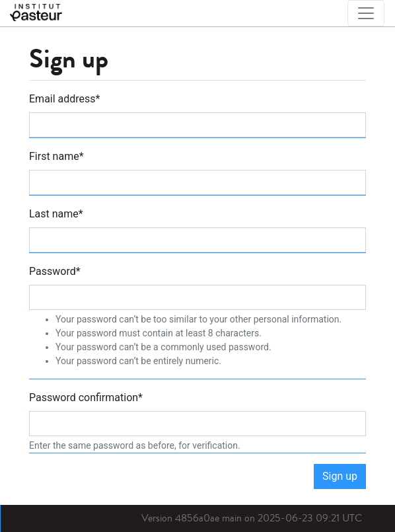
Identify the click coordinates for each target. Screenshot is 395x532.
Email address (65, 99)
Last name (56, 214)
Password (55, 271)
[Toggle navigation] (366, 13)
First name (56, 156)
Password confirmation (86, 398)
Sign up (340, 476)
